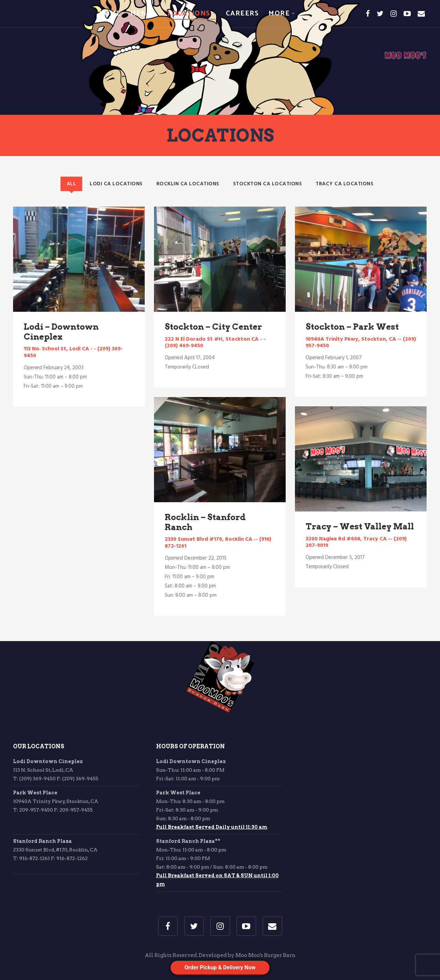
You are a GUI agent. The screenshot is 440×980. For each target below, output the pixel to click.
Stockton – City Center (213, 327)
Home (110, 14)
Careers (243, 14)
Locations (189, 14)
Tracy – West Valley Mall (360, 526)
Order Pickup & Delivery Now (220, 967)
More (279, 14)
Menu (141, 14)
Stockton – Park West (352, 327)
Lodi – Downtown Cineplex (61, 332)
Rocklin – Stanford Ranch (205, 522)
